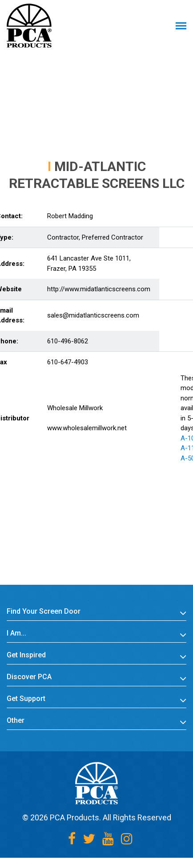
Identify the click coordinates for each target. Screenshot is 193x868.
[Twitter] (89, 839)
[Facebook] (72, 839)
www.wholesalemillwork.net (87, 428)
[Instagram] (127, 839)
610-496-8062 (68, 341)
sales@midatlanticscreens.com (93, 315)
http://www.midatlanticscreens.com (99, 289)
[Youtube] (108, 839)
